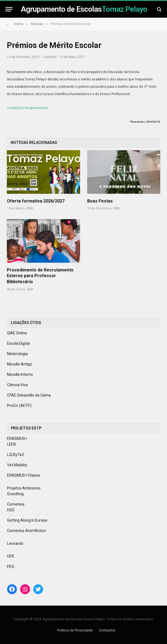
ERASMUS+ (17, 439)
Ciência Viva (17, 385)
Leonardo (15, 543)
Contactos (107, 630)
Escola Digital (18, 343)
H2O (11, 510)
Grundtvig (15, 494)
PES (11, 567)
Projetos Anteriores (24, 488)
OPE (11, 556)
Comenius (16, 504)
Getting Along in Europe (27, 520)
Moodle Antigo (20, 364)
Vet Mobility (17, 465)
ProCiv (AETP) (19, 406)
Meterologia (17, 354)
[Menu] (9, 9)
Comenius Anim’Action (27, 531)
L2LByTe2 (16, 455)
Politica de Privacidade (75, 630)
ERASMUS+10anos (24, 475)
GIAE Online (17, 333)
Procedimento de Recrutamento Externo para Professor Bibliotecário (40, 276)
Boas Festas (100, 201)
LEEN (11, 444)
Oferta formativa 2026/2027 (36, 201)
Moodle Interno (20, 374)
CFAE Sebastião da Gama (29, 395)
